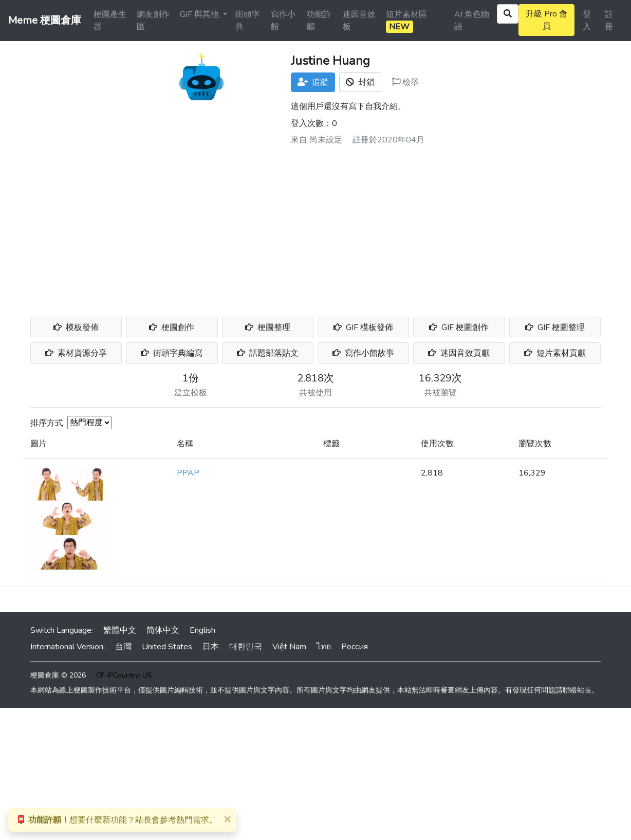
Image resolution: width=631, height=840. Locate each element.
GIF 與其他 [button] (200, 14)
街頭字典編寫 (172, 353)
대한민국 (246, 647)
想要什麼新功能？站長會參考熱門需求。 (117, 820)
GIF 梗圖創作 (459, 327)
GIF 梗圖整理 (555, 327)
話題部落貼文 (268, 353)
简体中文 (163, 630)
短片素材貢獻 (555, 353)
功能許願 (319, 21)
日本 (211, 647)
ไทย (324, 647)
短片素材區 (406, 21)
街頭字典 (248, 21)
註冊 (609, 21)
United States (167, 647)
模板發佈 (76, 327)
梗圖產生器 (110, 21)
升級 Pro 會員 (546, 20)
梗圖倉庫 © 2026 (58, 675)
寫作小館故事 (363, 353)
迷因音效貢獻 (459, 353)
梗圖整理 (268, 327)
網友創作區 (153, 21)
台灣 (123, 647)
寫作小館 (283, 21)
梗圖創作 (172, 327)
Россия (355, 647)
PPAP (188, 473)
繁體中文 (120, 630)
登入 (587, 21)
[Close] (227, 819)
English (202, 630)
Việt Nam (289, 647)
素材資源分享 (76, 353)
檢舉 (405, 82)
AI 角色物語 (472, 21)
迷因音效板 (359, 21)
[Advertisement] (315, 227)
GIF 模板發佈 (363, 327)
